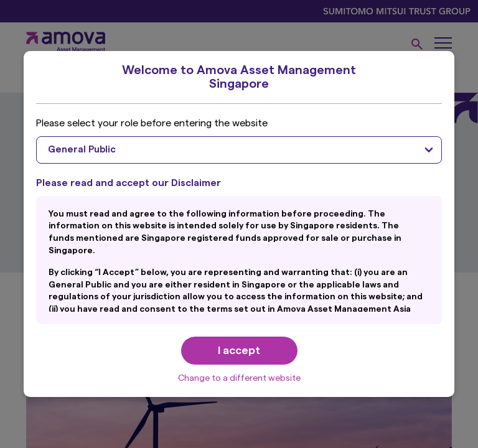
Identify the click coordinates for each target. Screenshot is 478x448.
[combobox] (239, 150)
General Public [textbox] (82, 150)
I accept (239, 350)
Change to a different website (239, 378)
